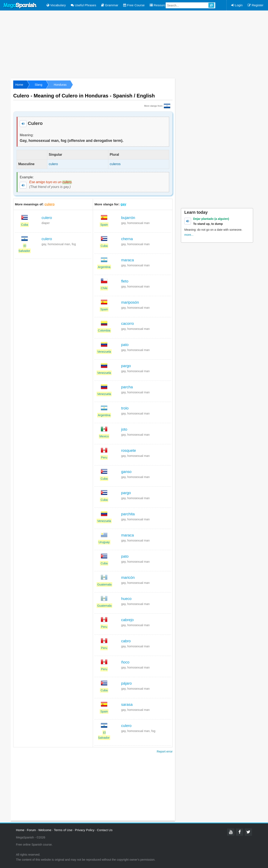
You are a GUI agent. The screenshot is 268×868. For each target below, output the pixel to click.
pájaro (126, 683)
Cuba (24, 225)
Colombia (104, 330)
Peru (104, 457)
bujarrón (128, 218)
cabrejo (127, 620)
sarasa (127, 705)
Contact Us (105, 830)
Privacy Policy (85, 830)
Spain (104, 225)
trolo (125, 408)
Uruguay (104, 542)
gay (123, 204)
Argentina (104, 267)
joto (124, 429)
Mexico (104, 436)
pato (125, 345)
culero (50, 204)
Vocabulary (56, 5)
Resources (159, 5)
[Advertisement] (134, 44)
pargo (126, 366)
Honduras (60, 85)
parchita (128, 514)
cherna (127, 239)
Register (256, 5)
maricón (128, 578)
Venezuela (104, 352)
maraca (127, 260)
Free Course (134, 5)
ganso (126, 472)
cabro (126, 641)
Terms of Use (63, 830)
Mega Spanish (20, 6)
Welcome (45, 830)
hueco (126, 599)
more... (189, 235)
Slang (38, 85)
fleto (125, 281)
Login (237, 5)
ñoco (125, 662)
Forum (31, 830)
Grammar (110, 5)
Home (19, 85)
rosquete (129, 451)
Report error (165, 751)
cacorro (127, 324)
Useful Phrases (83, 5)
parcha (127, 387)
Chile (104, 288)
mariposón (130, 302)
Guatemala (104, 584)
